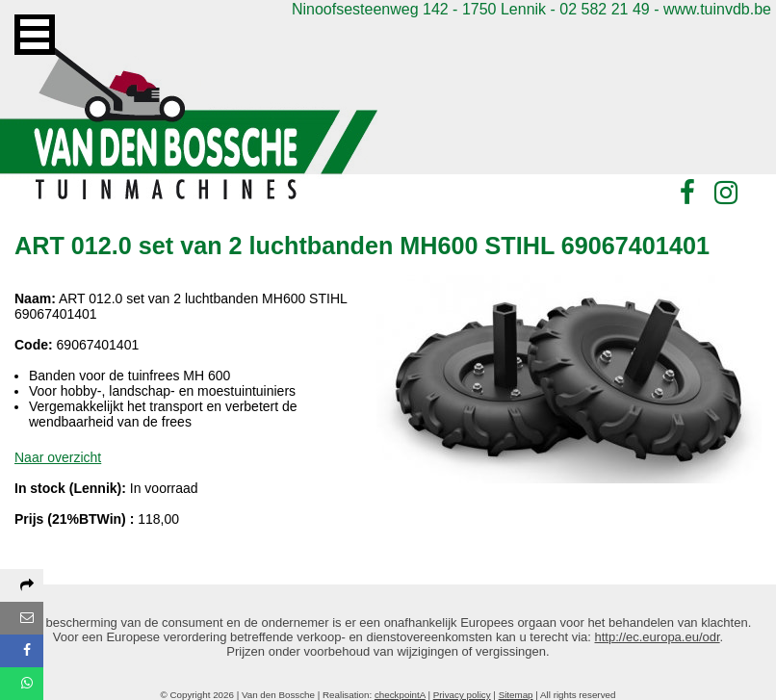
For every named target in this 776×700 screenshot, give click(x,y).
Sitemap (516, 695)
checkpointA (400, 695)
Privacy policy (462, 695)
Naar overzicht (58, 457)
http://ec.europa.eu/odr (658, 637)
